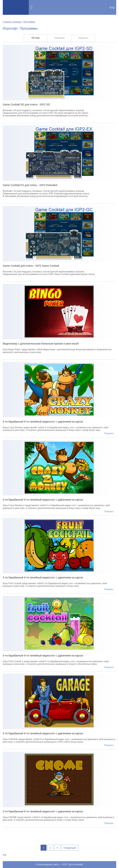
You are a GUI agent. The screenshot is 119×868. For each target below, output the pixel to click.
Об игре (36, 38)
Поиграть (109, 433)
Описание (59, 38)
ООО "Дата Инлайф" (73, 864)
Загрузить (84, 38)
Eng (112, 7)
